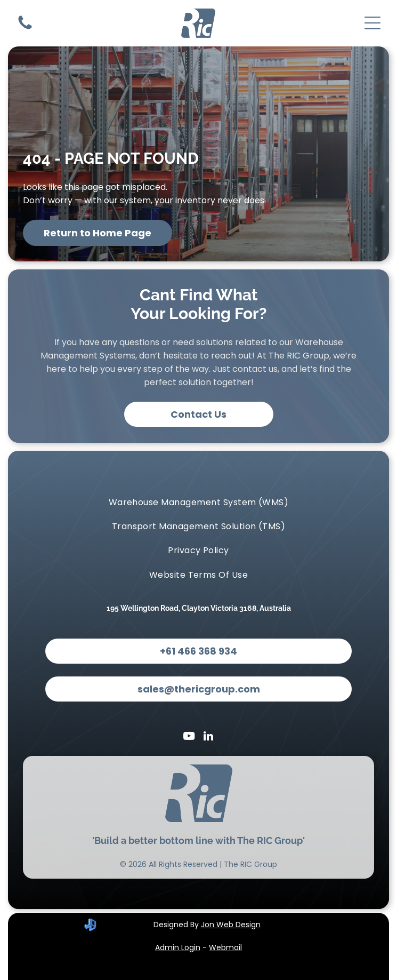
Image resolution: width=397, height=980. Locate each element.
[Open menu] (372, 23)
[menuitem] (198, 502)
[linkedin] (208, 738)
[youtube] (189, 738)
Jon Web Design (231, 925)
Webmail (225, 947)
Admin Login (178, 947)
